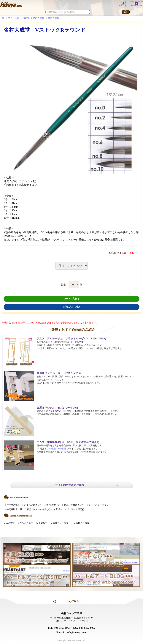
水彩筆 (26, 18)
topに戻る (73, 601)
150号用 (62, 449)
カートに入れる (71, 299)
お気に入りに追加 (71, 307)
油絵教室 (10, 523)
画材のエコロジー (61, 523)
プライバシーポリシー (100, 505)
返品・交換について (74, 505)
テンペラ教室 (26, 523)
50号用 (52, 449)
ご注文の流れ (13, 505)
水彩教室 (43, 523)
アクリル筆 (13, 18)
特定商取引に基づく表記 (19, 509)
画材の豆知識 (82, 523)
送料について (53, 505)
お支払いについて (33, 505)
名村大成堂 (39, 18)
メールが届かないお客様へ (49, 509)
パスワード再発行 (75, 509)
